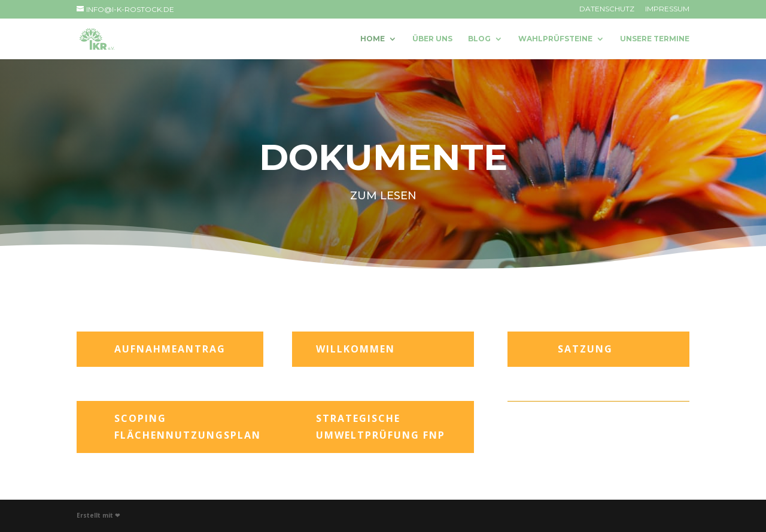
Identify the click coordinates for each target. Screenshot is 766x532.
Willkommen (355, 349)
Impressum (667, 9)
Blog (479, 39)
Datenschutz (607, 9)
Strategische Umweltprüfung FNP (381, 426)
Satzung (585, 349)
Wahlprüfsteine (555, 39)
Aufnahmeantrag (170, 349)
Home (373, 39)
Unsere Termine (655, 39)
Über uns (432, 39)
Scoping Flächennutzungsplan (188, 426)
